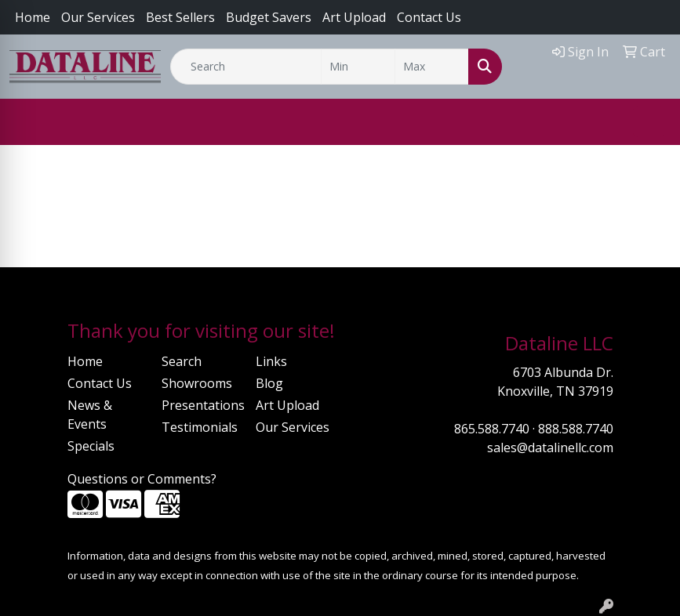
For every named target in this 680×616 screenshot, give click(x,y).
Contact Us (429, 17)
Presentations (199, 405)
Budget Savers (269, 17)
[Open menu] (649, 121)
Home (33, 17)
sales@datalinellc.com (550, 448)
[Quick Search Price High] (432, 67)
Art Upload (287, 405)
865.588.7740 (492, 429)
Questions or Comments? (142, 479)
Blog (269, 383)
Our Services (98, 17)
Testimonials (199, 427)
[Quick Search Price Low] (358, 67)
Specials (91, 446)
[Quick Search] (246, 67)
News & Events (90, 415)
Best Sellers (180, 17)
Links (271, 361)
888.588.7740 (576, 429)
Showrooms (197, 383)
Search (182, 361)
